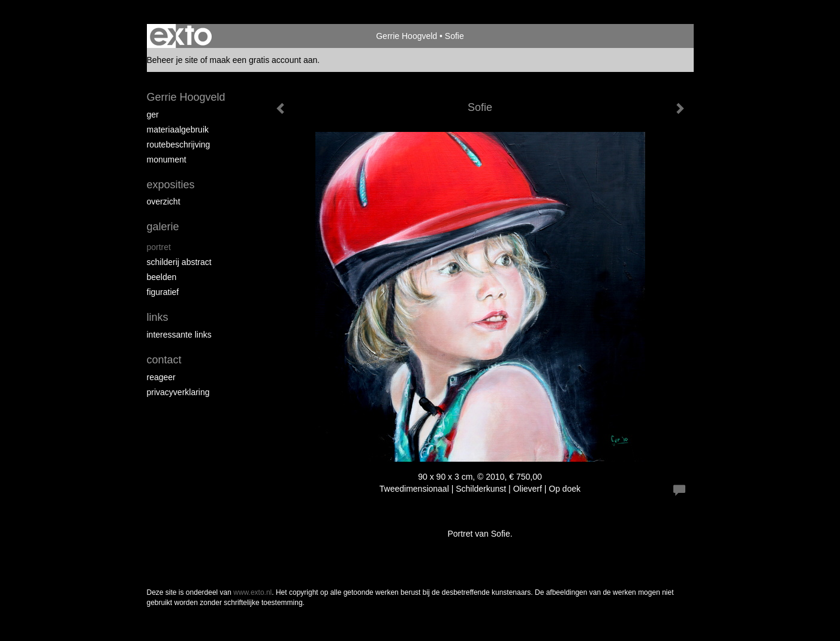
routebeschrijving (179, 145)
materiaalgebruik (178, 130)
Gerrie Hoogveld (407, 36)
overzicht (164, 201)
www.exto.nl (252, 592)
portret (159, 247)
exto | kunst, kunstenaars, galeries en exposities (181, 36)
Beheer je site (173, 60)
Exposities (171, 185)
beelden (162, 277)
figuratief (163, 292)
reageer (161, 377)
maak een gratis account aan (264, 60)
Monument (167, 160)
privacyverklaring (178, 392)
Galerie (163, 227)
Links (158, 317)
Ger (153, 115)
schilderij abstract (179, 262)
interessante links (179, 335)
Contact (164, 360)
